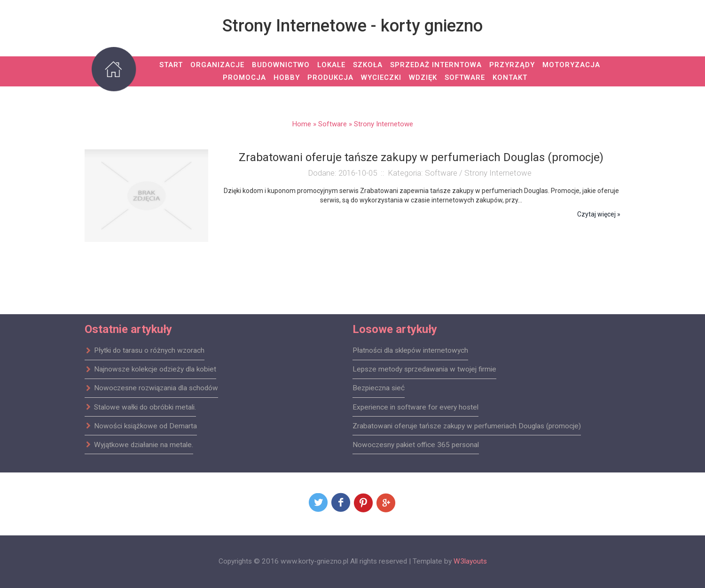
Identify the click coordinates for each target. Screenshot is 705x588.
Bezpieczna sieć (379, 388)
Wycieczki (381, 77)
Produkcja (330, 77)
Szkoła (368, 65)
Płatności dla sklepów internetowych (410, 350)
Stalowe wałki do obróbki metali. (140, 407)
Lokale (331, 65)
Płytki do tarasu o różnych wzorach (145, 350)
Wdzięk (423, 77)
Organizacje (217, 65)
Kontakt (510, 77)
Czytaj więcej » (599, 214)
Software (465, 77)
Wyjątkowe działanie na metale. (139, 444)
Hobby (287, 77)
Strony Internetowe (384, 124)
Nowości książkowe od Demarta (141, 426)
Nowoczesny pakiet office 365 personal (416, 444)
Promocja (244, 77)
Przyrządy (512, 65)
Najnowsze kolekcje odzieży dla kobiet (150, 369)
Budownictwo (281, 65)
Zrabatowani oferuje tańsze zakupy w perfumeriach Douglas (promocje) (467, 426)
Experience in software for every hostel (415, 407)
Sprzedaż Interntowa (436, 65)
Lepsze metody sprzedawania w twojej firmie (424, 369)
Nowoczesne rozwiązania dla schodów (151, 388)
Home (302, 124)
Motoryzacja (571, 65)
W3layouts (470, 561)
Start (171, 65)
